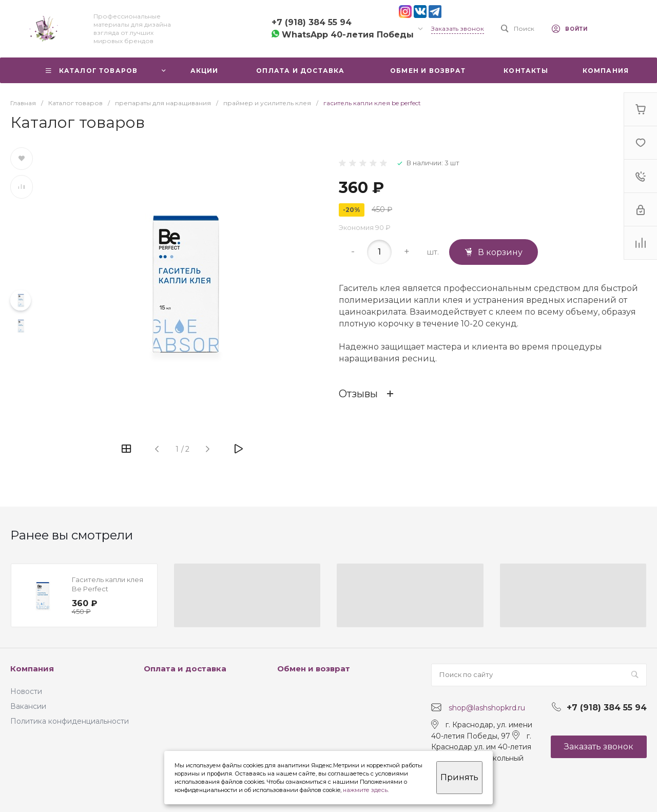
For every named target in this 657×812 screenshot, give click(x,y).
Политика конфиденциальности (70, 721)
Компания (32, 669)
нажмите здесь (365, 790)
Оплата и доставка (185, 669)
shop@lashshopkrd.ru (487, 708)
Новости (26, 691)
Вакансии (28, 706)
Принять (459, 777)
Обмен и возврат (314, 669)
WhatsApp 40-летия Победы (343, 35)
